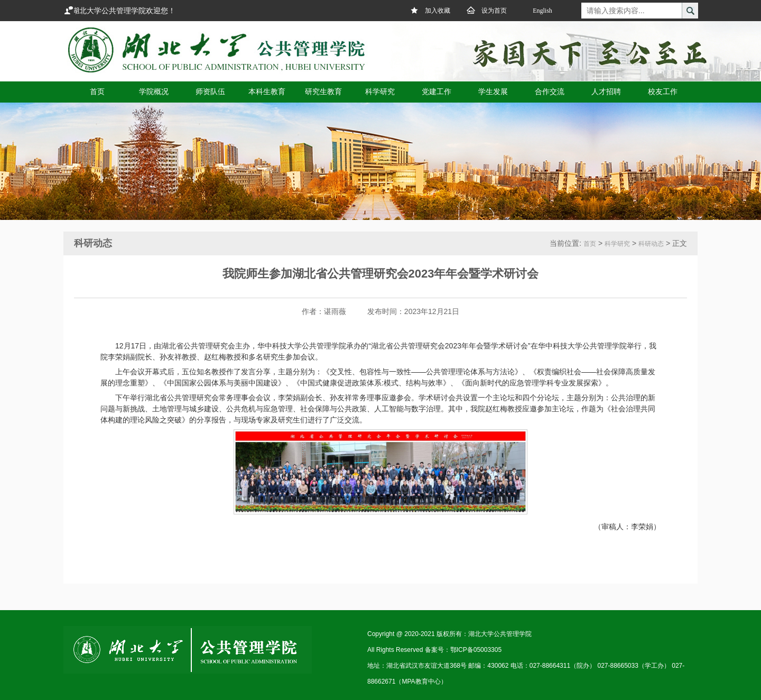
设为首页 (486, 10)
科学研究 (617, 244)
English (542, 11)
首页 (590, 244)
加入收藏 (430, 10)
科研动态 (651, 244)
